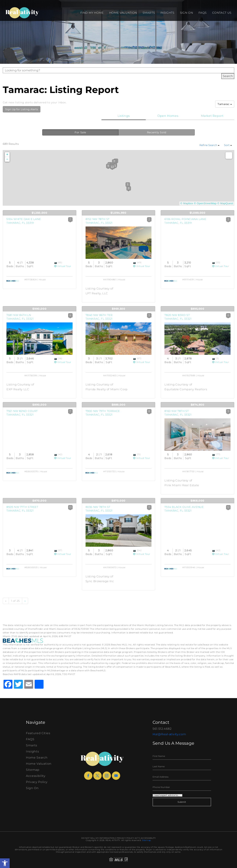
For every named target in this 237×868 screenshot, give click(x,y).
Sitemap (33, 770)
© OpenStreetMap (205, 203)
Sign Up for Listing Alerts (22, 109)
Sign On (187, 13)
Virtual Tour (63, 266)
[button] (5, 863)
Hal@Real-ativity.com (169, 734)
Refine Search (209, 145)
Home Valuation (123, 13)
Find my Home (92, 13)
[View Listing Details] (40, 243)
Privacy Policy (37, 782)
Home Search (37, 758)
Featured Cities (38, 733)
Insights (167, 13)
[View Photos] (56, 262)
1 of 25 (15, 601)
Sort (228, 145)
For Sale (80, 132)
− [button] (7, 159)
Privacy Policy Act (128, 838)
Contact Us (222, 13)
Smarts (149, 13)
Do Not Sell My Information (98, 838)
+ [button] (7, 155)
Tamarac (225, 104)
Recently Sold (157, 132)
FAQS (203, 13)
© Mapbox (187, 203)
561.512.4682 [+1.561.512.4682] (162, 729)
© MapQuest (225, 203)
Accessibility (36, 776)
